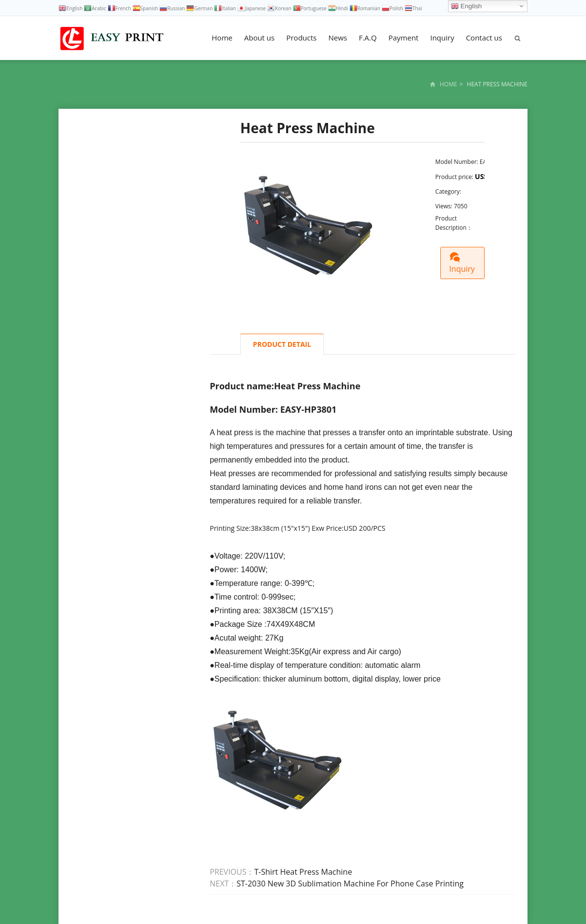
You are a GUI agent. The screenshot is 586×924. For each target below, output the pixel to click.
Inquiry (442, 38)
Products (301, 38)
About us (259, 38)
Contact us (484, 38)
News (338, 38)
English (466, 6)
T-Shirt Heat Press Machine (303, 872)
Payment (404, 38)
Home (222, 38)
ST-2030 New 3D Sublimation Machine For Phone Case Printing (350, 884)
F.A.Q (368, 38)
